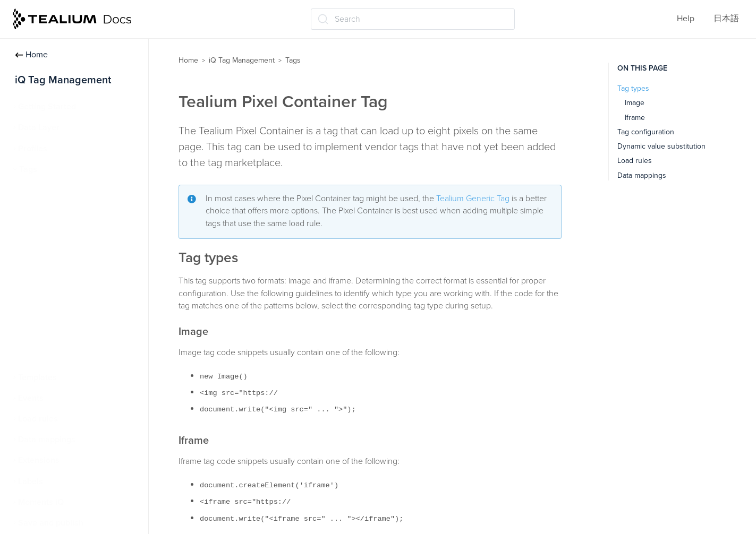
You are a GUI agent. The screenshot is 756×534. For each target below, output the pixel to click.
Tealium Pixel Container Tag (76, 294)
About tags (45, 190)
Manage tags (48, 211)
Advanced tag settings (66, 253)
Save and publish (51, 523)
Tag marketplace (55, 231)
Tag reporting (49, 335)
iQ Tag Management (242, 60)
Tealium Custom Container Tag (81, 315)
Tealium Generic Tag (62, 273)
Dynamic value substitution (661, 146)
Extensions (39, 460)
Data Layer (39, 127)
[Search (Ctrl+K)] (413, 19)
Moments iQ (41, 502)
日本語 (726, 19)
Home (31, 55)
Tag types (633, 88)
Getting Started (47, 107)
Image (635, 103)
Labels (31, 481)
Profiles (33, 149)
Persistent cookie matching (75, 356)
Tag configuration (646, 132)
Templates (37, 377)
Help (686, 19)
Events (31, 398)
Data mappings (47, 440)
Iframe (635, 118)
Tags (28, 169)
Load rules (38, 419)
